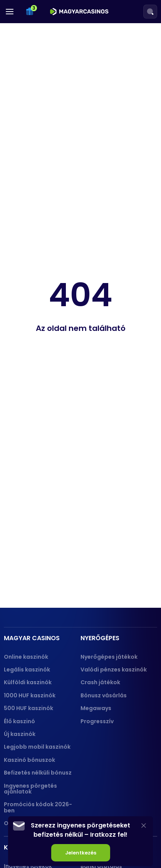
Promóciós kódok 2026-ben (38, 807)
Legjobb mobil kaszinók (37, 747)
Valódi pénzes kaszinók (114, 670)
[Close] (144, 825)
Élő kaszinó (19, 721)
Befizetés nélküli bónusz (38, 773)
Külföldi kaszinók (28, 682)
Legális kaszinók (27, 670)
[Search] (150, 12)
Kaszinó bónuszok (29, 760)
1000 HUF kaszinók (30, 695)
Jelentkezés (81, 853)
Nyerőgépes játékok (109, 657)
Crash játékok (100, 682)
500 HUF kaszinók (29, 708)
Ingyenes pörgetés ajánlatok (30, 789)
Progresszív (97, 721)
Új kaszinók (20, 734)
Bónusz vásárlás (104, 695)
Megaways (96, 708)
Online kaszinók (26, 657)
